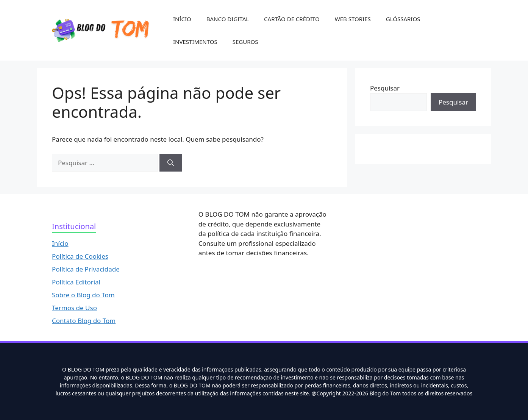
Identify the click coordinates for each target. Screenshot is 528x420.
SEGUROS (245, 42)
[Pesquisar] (171, 163)
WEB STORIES (353, 19)
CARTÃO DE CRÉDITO (292, 19)
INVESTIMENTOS (195, 42)
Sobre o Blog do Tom (83, 295)
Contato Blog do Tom (84, 321)
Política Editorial (76, 282)
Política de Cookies (80, 256)
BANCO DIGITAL (228, 19)
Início (60, 243)
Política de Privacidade (86, 269)
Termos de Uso (74, 308)
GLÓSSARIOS (403, 19)
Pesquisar (385, 88)
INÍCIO (182, 19)
